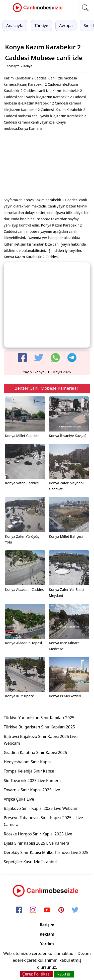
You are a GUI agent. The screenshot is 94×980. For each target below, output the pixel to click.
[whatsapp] (55, 358)
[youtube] (47, 910)
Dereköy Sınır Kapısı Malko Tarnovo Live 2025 (46, 852)
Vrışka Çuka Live (19, 799)
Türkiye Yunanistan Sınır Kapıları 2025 (39, 718)
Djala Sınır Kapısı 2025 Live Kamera (36, 843)
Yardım (47, 944)
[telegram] (72, 358)
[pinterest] (61, 910)
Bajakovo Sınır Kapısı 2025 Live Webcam (41, 808)
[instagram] (33, 910)
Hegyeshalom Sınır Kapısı (28, 762)
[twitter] (39, 358)
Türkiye (41, 26)
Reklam (47, 934)
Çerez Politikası (36, 974)
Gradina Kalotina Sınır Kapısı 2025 (35, 752)
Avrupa (66, 26)
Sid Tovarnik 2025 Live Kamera (32, 781)
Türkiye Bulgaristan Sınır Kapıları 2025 (39, 727)
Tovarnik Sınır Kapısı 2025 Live (32, 790)
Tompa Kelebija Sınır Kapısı (29, 771)
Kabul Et (64, 974)
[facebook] (22, 358)
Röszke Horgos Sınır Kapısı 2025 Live (38, 834)
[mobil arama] (85, 8)
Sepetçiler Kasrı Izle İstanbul (30, 862)
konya (40, 372)
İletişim (47, 925)
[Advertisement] (47, 165)
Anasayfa (15, 26)
